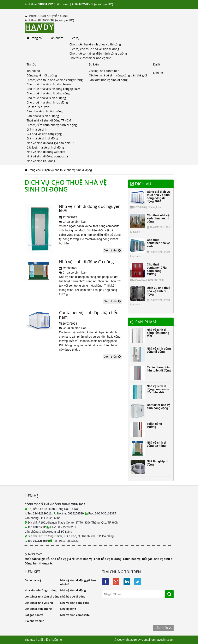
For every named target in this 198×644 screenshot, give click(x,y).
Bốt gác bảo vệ (34, 615)
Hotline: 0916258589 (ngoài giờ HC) (49, 20)
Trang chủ (35, 38)
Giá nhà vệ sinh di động (42, 138)
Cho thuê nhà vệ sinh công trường (50, 84)
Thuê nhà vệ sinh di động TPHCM (49, 120)
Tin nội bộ (33, 71)
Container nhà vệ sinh (39, 603)
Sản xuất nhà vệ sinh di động (108, 80)
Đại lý (157, 64)
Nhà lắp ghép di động (158, 463)
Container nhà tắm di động (42, 596)
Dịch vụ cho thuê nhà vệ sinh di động (94, 49)
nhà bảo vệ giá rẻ (63, 559)
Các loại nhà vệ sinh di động (45, 147)
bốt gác (147, 559)
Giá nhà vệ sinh (37, 129)
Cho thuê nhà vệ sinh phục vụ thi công (95, 44)
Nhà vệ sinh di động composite (47, 156)
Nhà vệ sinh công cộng (75, 603)
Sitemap (30, 640)
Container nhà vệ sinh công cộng (159, 407)
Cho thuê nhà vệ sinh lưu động (47, 102)
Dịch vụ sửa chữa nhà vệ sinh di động (52, 125)
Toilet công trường (155, 425)
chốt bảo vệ (84, 559)
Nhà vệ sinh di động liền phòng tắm (158, 333)
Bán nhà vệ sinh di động (43, 116)
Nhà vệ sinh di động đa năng (86, 262)
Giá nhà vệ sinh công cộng (44, 134)
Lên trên (163, 628)
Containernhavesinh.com (158, 640)
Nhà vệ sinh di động (73, 590)
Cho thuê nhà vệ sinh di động (46, 98)
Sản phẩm (56, 38)
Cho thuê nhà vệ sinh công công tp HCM (54, 89)
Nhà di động (68, 609)
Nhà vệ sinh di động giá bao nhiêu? (50, 143)
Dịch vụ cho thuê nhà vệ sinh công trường (55, 80)
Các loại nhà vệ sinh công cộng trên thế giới (118, 75)
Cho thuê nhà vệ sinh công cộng (48, 93)
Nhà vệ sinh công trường (41, 590)
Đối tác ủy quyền (38, 107)
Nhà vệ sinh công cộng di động (159, 350)
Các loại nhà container (104, 71)
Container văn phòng (38, 609)
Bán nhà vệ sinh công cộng (45, 111)
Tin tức (31, 64)
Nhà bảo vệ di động (73, 596)
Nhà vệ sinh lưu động (41, 161)
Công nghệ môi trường (42, 75)
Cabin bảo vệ (33, 580)
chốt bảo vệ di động (108, 559)
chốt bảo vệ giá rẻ (37, 559)
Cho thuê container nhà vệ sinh (91, 58)
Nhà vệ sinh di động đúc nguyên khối (90, 209)
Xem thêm (113, 250)
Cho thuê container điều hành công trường (98, 53)
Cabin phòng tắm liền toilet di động (159, 369)
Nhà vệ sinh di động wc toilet (46, 152)
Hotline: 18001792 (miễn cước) (46, 16)
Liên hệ (158, 73)
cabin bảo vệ (132, 559)
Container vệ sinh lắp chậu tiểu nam (89, 315)
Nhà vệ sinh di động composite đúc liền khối (158, 389)
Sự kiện (94, 64)
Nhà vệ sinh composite (75, 615)
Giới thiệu (44, 640)
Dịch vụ (74, 38)
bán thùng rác (43, 563)
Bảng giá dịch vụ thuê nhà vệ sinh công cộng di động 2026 (159, 196)
